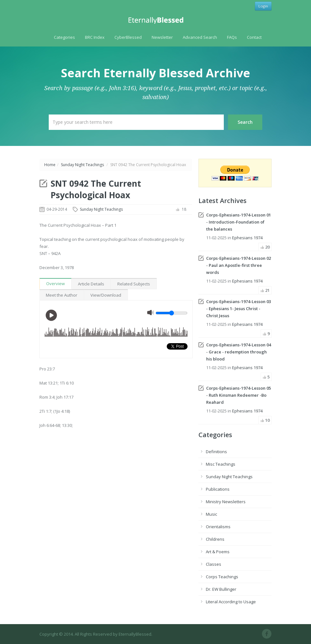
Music (211, 514)
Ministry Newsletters (226, 502)
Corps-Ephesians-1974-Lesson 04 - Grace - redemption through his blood (239, 352)
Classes (214, 564)
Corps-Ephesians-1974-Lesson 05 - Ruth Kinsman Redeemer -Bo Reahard (239, 395)
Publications (218, 489)
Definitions (216, 452)
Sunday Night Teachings (82, 165)
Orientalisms (218, 527)
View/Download (106, 295)
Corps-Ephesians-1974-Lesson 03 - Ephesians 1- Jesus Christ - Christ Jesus (239, 309)
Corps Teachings (222, 577)
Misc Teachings (221, 464)
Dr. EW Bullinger (221, 589)
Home (50, 165)
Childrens (215, 539)
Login (263, 6)
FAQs (232, 37)
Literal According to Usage (231, 602)
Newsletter (162, 37)
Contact (254, 37)
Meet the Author (62, 295)
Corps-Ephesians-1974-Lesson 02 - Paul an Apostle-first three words (239, 265)
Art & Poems (218, 552)
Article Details (91, 284)
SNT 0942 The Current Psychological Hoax (96, 189)
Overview (55, 284)
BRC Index (95, 37)
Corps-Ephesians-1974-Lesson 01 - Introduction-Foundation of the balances (239, 222)
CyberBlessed (128, 37)
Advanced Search (200, 37)
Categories (64, 37)
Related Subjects (134, 284)
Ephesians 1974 (247, 238)
